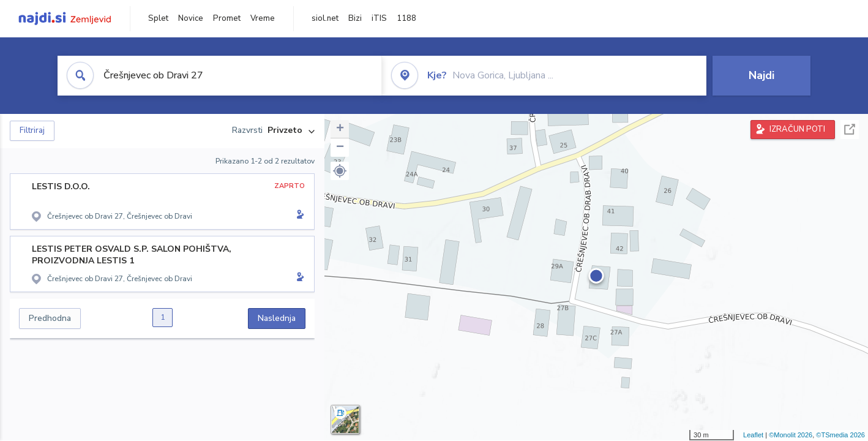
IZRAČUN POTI (797, 129)
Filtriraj (32, 130)
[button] (340, 171)
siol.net (325, 18)
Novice (191, 18)
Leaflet (753, 435)
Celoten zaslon (850, 130)
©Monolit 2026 (791, 435)
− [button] (340, 148)
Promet (227, 18)
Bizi (355, 18)
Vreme (263, 18)
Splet (158, 18)
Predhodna (50, 318)
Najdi (761, 75)
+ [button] (340, 129)
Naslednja (277, 318)
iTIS (379, 18)
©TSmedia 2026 (840, 435)
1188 (406, 18)
